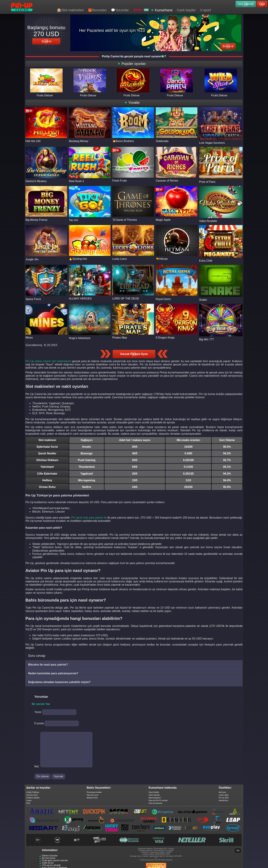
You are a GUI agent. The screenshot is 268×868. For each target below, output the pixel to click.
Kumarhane (164, 10)
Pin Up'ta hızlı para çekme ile (89, 518)
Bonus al (228, 46)
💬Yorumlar (120, 10)
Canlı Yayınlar (154, 795)
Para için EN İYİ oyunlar (158, 800)
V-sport (206, 10)
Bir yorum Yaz (41, 704)
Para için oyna (93, 795)
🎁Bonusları (97, 10)
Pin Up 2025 (224, 798)
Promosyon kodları (94, 792)
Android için (223, 800)
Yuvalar (134, 103)
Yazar (38, 712)
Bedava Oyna (92, 798)
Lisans (29, 800)
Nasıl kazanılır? (155, 798)
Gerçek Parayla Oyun (134, 354)
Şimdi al (46, 41)
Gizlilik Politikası (33, 792)
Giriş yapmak (246, 4)
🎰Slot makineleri (70, 10)
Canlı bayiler (186, 10)
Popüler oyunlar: (134, 64)
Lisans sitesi (224, 795)
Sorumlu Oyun (32, 795)
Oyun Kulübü (154, 792)
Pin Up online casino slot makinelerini (48, 361)
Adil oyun (222, 792)
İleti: (37, 766)
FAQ (28, 803)
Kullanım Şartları (33, 798)
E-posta (39, 723)
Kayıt (262, 4)
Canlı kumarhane (155, 803)
